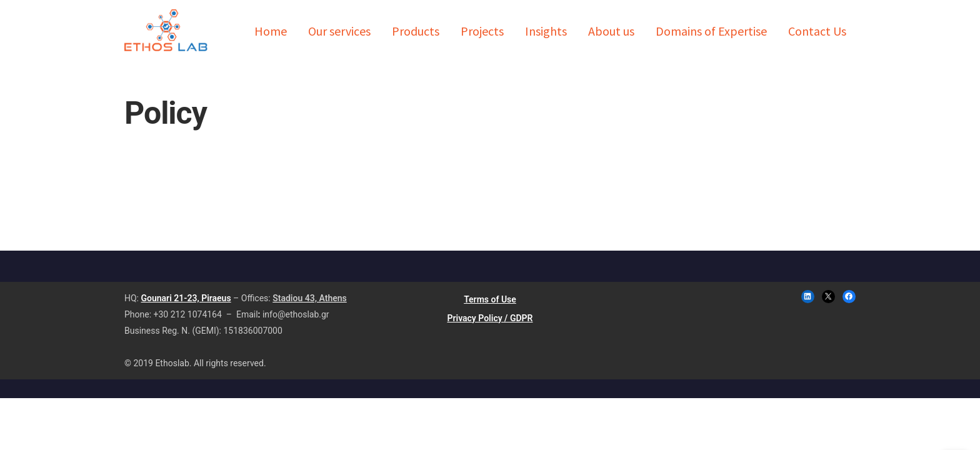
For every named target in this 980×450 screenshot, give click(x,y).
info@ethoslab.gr (296, 314)
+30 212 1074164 (188, 314)
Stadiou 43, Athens (310, 298)
